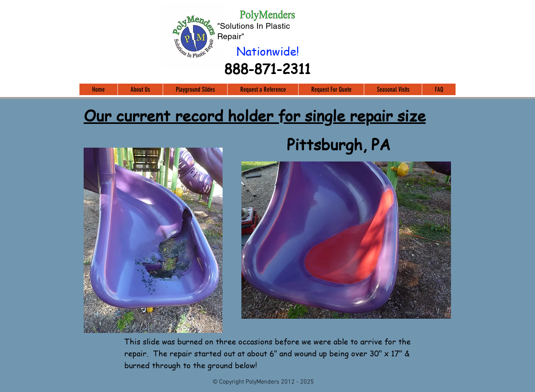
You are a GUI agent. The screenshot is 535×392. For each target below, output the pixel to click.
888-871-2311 (267, 68)
